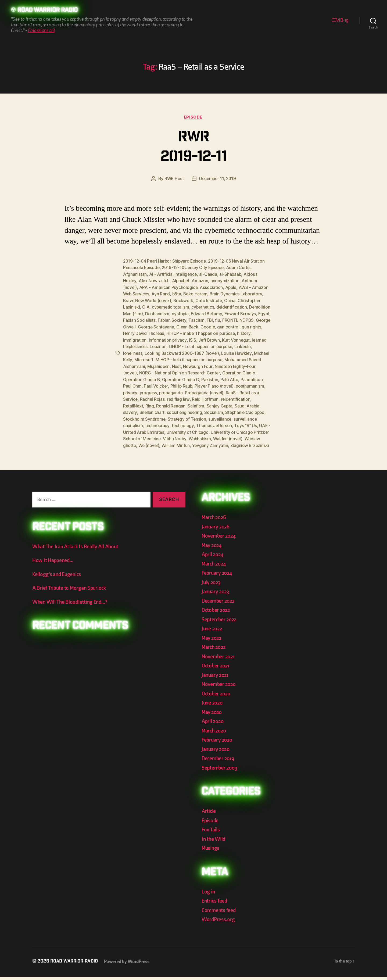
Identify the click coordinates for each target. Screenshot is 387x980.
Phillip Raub (246, 384)
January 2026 (216, 530)
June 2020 (213, 706)
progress (221, 391)
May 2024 (212, 548)
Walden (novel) (163, 442)
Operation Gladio (156, 378)
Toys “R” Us (173, 429)
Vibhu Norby (254, 436)
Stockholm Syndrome (208, 416)
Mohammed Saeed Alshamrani (172, 365)
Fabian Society (205, 320)
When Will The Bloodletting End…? (71, 605)
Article (209, 814)
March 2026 (214, 521)
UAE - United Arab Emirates (214, 429)
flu (251, 320)
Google (260, 326)
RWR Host (173, 179)
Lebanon (197, 345)
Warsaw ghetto (195, 442)
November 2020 (220, 687)
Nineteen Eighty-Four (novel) (162, 371)
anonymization (226, 281)
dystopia (203, 313)
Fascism (229, 320)
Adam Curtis (242, 268)
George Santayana (207, 326)
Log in (208, 895)
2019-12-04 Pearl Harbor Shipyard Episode (166, 262)
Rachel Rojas (229, 397)
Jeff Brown (243, 339)
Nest (234, 365)
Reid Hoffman (137, 403)
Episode (194, 118)
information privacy (202, 339)
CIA (146, 307)
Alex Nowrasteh (154, 281)
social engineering (241, 410)
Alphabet (182, 281)
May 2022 (212, 641)
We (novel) (223, 442)
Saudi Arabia (164, 410)
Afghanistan (135, 274)
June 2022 (213, 632)
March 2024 (214, 567)
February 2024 (218, 576)
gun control (134, 332)
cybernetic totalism (171, 307)
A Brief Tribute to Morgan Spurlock (71, 591)
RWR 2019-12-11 (193, 148)
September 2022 (220, 623)
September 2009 (220, 771)
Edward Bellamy (230, 313)
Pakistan (131, 384)
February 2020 (218, 743)
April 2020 (213, 725)
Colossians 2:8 (41, 31)
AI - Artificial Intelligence (173, 274)
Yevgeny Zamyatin (141, 449)
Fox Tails (211, 833)
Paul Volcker (220, 384)
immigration (169, 339)
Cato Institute (210, 300)
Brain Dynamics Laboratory (238, 294)
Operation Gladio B (194, 378)
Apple (232, 287)
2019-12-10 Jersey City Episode (195, 268)
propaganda (244, 391)
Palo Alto (151, 384)
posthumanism (179, 391)
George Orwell (172, 326)
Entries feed (215, 904)
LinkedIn (150, 352)
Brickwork (185, 300)
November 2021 (219, 660)
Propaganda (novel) (143, 397)
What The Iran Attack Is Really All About (77, 550)
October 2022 (216, 613)
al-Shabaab (232, 274)
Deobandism (180, 313)
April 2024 (213, 558)
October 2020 (217, 697)
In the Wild (214, 842)
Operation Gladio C (234, 378)
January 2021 (216, 678)
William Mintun (251, 442)
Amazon (201, 281)
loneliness (171, 352)
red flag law (255, 397)
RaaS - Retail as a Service (189, 397)
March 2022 (214, 650)
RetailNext (195, 403)
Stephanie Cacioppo (164, 416)
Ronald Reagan (233, 403)
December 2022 (219, 604)
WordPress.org (219, 923)
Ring (212, 403)
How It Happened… (54, 564)
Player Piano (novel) (143, 391)
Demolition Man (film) (144, 313)
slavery (185, 410)
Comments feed (219, 913)
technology (252, 423)
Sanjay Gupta (136, 410)
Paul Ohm (196, 384)
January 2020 (216, 752)
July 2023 (212, 586)
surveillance (153, 423)
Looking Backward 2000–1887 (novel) (221, 352)
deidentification (234, 307)
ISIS (227, 339)
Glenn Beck (239, 326)
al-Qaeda (209, 274)
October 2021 (216, 669)
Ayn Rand (162, 294)
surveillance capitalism (189, 423)
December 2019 (219, 762)
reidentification (167, 403)
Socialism (132, 416)
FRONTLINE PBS (139, 326)
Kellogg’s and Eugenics (58, 577)
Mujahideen (216, 365)
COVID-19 (340, 21)
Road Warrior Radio (50, 11)
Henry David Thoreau (190, 332)
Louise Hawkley (138, 358)
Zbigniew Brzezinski (182, 449)
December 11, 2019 (217, 179)
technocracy (226, 423)
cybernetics (204, 307)
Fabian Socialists (172, 320)
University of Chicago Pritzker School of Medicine (191, 436)
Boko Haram (197, 294)
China (232, 300)
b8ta (178, 294)
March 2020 (215, 734)
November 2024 (220, 539)
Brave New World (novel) (148, 300)
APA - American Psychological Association (181, 287)
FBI (243, 320)
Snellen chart (208, 410)
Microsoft (193, 358)
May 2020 (212, 715)
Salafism (258, 403)
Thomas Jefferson (141, 429)
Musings (211, 851)
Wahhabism (135, 442)
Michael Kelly (169, 358)
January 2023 (216, 595)
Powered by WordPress (129, 965)
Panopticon (173, 384)
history (148, 339)
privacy (203, 391)
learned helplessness (165, 345)
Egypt (148, 320)
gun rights (157, 332)
